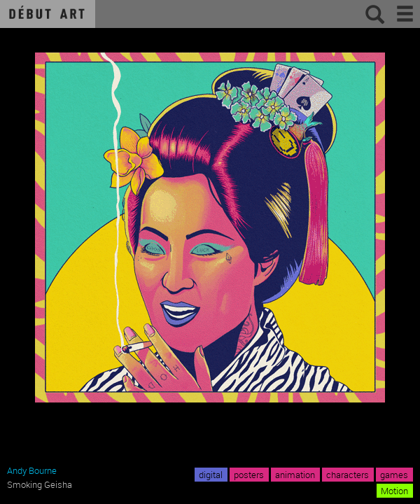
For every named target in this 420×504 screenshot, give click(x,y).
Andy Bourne (32, 470)
